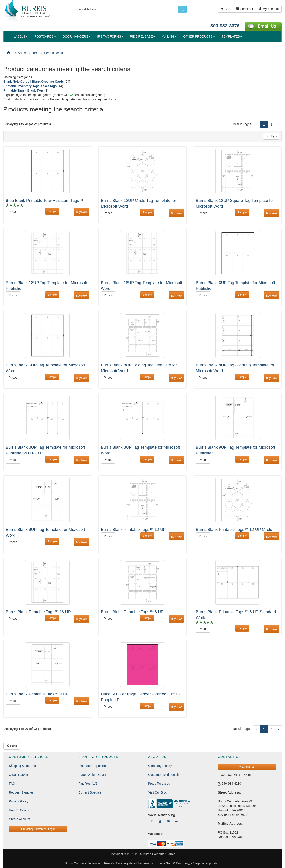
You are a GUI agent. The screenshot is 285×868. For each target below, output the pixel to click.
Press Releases (159, 784)
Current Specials (90, 792)
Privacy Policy (19, 801)
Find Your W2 (88, 784)
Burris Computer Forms (159, 854)
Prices (13, 212)
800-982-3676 (225, 26)
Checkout (245, 9)
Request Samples (21, 792)
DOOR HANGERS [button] (76, 36)
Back (12, 746)
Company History (160, 766)
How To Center (19, 810)
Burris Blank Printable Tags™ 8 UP (132, 612)
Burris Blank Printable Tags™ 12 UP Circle (234, 530)
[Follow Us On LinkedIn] (177, 821)
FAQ (12, 784)
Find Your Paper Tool (93, 766)
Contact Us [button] (247, 767)
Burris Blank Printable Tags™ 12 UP (133, 530)
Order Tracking (19, 775)
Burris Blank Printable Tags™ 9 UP (37, 694)
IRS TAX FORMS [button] (110, 36)
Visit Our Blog (158, 792)
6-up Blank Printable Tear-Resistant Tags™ (44, 201)
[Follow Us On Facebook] (152, 821)
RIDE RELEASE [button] (142, 36)
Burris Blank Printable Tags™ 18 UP (38, 612)
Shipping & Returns (22, 766)
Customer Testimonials (164, 775)
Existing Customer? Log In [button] (38, 829)
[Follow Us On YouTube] (160, 821)
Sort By (271, 136)
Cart (225, 9)
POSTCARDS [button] (45, 36)
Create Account (20, 819)
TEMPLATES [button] (232, 36)
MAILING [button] (169, 36)
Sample (52, 211)
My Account (269, 9)
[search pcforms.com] (182, 9)
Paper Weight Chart (92, 775)
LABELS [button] (21, 36)
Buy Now (81, 212)
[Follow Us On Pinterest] (168, 821)
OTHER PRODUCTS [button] (199, 36)
